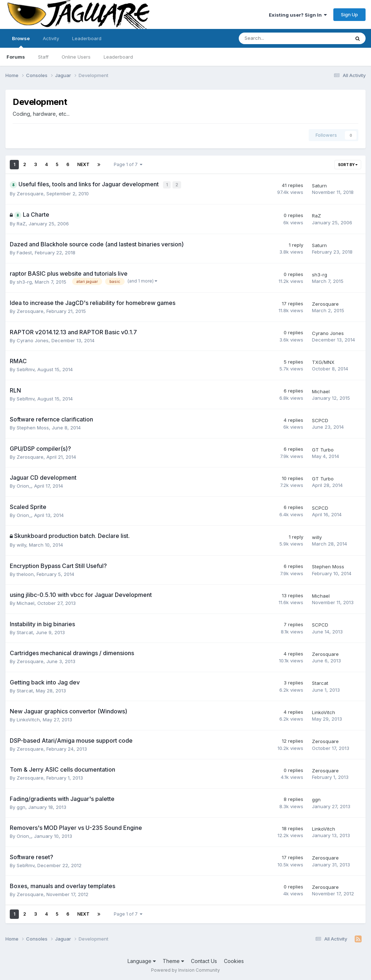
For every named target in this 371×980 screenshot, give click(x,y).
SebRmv (26, 369)
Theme (173, 960)
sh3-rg (24, 281)
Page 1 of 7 (128, 164)
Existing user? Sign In (298, 15)
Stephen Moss (33, 427)
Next (83, 164)
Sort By (348, 165)
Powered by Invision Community (185, 969)
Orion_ (24, 485)
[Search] (275, 38)
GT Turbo (323, 449)
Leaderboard (118, 57)
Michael (321, 391)
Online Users (76, 57)
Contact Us (204, 960)
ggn (21, 806)
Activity (51, 38)
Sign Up (349, 14)
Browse (21, 42)
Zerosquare (30, 193)
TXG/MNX (323, 361)
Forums (16, 57)
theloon (25, 573)
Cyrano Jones (33, 340)
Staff (43, 57)
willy (21, 544)
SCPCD (320, 420)
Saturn (319, 185)
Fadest (24, 252)
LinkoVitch (28, 719)
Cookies (234, 960)
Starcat (25, 632)
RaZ (21, 223)
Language (142, 960)
